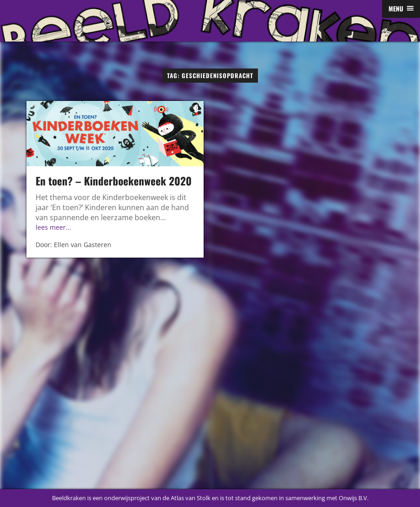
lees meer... (53, 227)
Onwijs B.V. (354, 498)
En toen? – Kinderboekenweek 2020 (114, 181)
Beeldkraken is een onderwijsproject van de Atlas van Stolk (131, 498)
